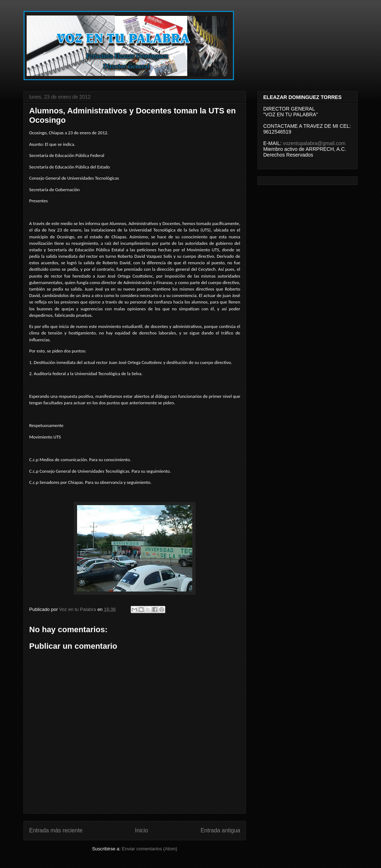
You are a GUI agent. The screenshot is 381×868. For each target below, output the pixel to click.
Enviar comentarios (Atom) (149, 849)
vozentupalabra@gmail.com (314, 143)
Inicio (142, 830)
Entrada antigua (220, 830)
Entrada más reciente (56, 830)
